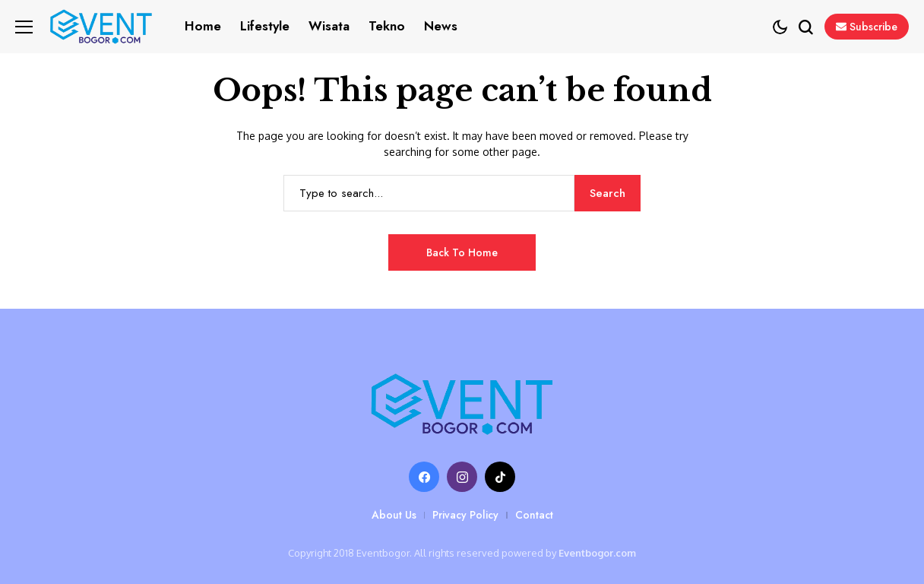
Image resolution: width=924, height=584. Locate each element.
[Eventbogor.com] (462, 404)
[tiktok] (500, 477)
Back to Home (462, 252)
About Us (394, 515)
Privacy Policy (465, 515)
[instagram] (462, 477)
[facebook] (424, 477)
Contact (534, 515)
